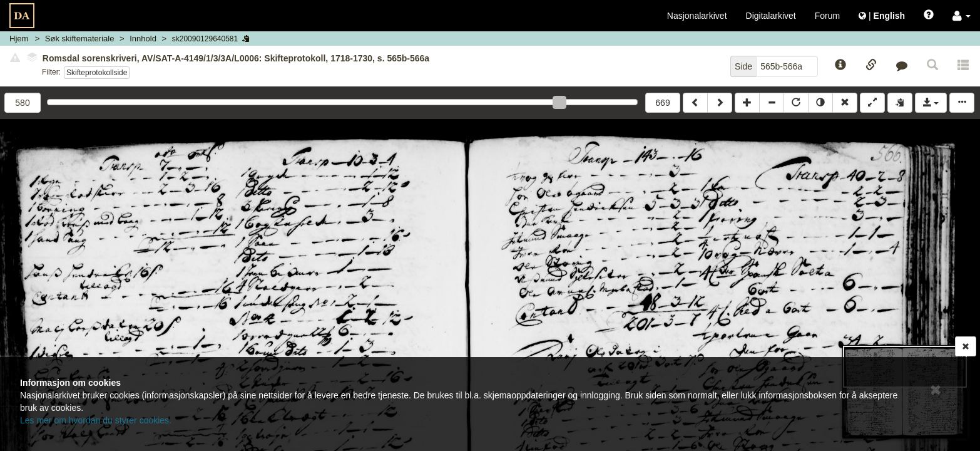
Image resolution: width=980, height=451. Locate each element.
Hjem (19, 39)
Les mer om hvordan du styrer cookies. (96, 420)
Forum (827, 16)
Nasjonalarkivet (697, 16)
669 (662, 103)
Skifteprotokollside (97, 73)
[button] (962, 16)
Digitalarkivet (771, 16)
